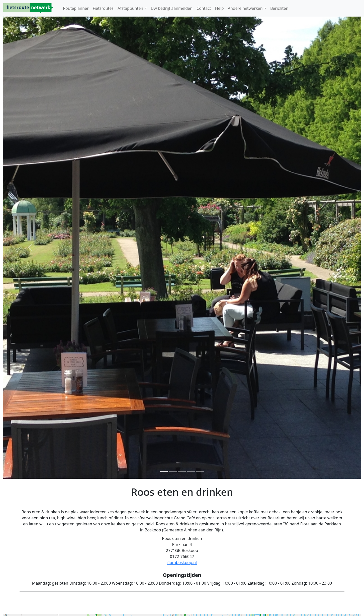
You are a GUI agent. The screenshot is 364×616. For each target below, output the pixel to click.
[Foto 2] (173, 472)
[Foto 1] (164, 472)
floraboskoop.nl (182, 563)
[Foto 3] (182, 472)
